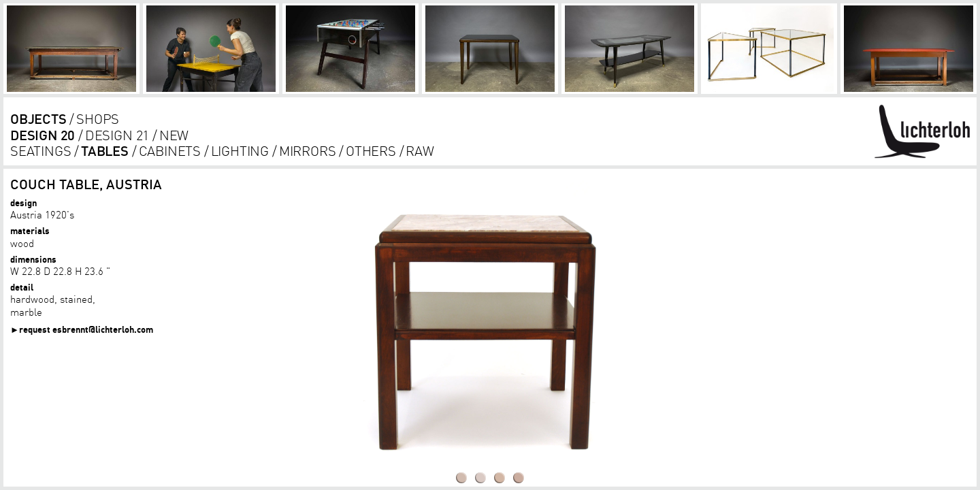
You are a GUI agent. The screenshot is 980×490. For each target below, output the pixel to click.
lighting (240, 151)
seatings (40, 151)
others (371, 151)
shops (98, 119)
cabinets (170, 151)
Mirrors (308, 151)
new (174, 135)
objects (38, 119)
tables (105, 151)
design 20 (43, 135)
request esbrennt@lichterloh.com (86, 329)
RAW (420, 151)
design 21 (117, 135)
